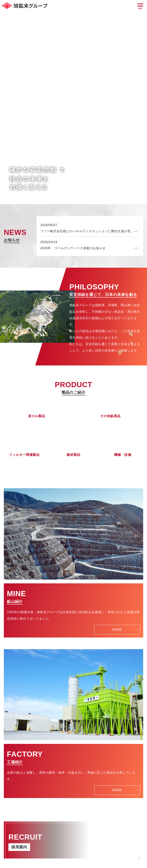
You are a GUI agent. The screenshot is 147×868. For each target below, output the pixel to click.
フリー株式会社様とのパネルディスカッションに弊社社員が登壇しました (90, 111)
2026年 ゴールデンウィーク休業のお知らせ (73, 128)
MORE (117, 509)
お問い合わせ (62, 850)
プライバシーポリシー (94, 850)
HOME (41, 850)
